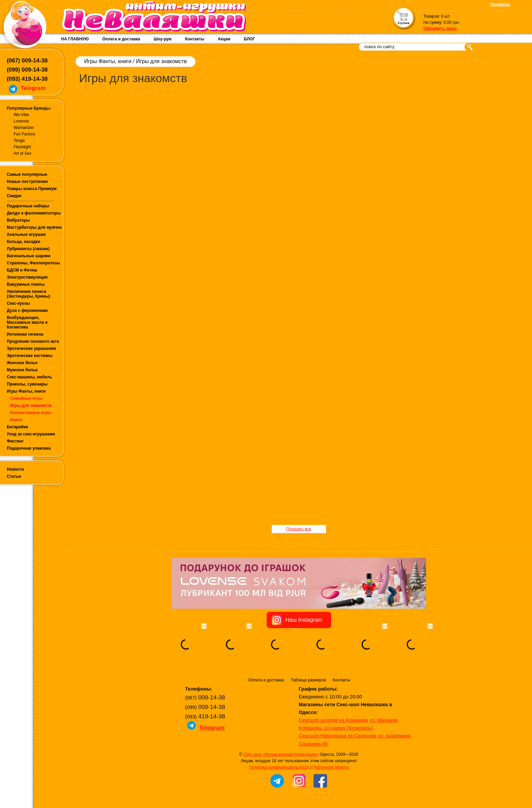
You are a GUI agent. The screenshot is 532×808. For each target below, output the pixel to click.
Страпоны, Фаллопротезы (33, 263)
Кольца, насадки (24, 242)
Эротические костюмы (30, 356)
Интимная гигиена (25, 334)
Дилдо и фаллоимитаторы (34, 213)
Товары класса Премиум (32, 189)
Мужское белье (22, 370)
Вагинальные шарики (29, 256)
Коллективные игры (31, 413)
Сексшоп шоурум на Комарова (334, 720)
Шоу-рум (163, 39)
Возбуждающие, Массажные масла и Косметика (27, 322)
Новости (15, 469)
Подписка (500, 4)
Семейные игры (26, 398)
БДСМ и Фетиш (22, 270)
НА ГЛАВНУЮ (75, 39)
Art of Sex (23, 153)
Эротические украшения (31, 349)
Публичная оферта (330, 767)
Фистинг (15, 441)
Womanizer (24, 128)
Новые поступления (27, 182)
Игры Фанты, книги (26, 391)
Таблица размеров (308, 680)
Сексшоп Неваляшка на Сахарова (338, 736)
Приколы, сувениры (27, 384)
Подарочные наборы (28, 206)
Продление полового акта (33, 341)
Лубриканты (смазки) (28, 249)
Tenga (19, 140)
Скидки (14, 196)
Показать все (299, 529)
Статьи (14, 476)
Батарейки (17, 427)
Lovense (21, 121)
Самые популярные (27, 174)
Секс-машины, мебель (29, 377)
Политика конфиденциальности (279, 767)
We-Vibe (21, 115)
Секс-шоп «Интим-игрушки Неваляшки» (281, 754)
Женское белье (22, 363)
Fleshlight (22, 147)
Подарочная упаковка (29, 448)
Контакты (195, 39)
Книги (16, 420)
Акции (224, 39)
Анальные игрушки (26, 234)
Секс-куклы (18, 303)
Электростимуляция (27, 277)
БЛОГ (250, 39)
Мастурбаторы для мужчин (34, 227)
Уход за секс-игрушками (31, 434)
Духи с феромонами (27, 311)
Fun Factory (24, 134)
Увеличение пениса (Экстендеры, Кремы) (28, 294)
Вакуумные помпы (26, 284)
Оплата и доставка (121, 39)
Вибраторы (18, 220)
